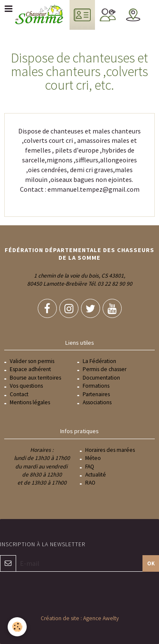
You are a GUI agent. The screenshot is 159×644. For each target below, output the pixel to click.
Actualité (96, 475)
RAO (90, 483)
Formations (96, 386)
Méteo (93, 458)
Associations (97, 402)
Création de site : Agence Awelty (80, 618)
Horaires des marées (110, 450)
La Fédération (99, 361)
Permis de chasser (105, 369)
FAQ (90, 467)
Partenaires (96, 394)
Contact (19, 394)
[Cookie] (17, 627)
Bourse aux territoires (35, 378)
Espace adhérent (30, 369)
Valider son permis (32, 361)
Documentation (101, 378)
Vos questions (26, 386)
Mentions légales (30, 402)
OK (151, 563)
